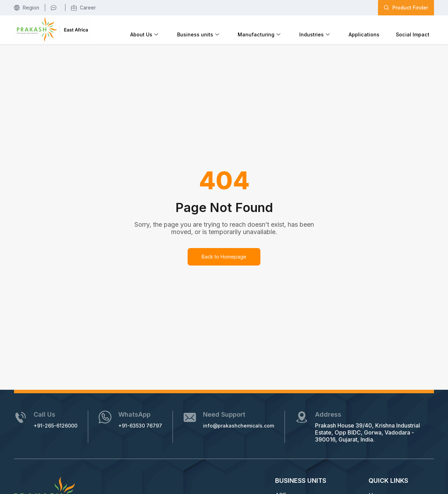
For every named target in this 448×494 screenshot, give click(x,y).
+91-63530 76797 (153, 425)
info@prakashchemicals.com (258, 425)
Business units (235, 29)
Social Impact (417, 29)
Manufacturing (288, 29)
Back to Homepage (224, 256)
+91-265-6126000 (61, 425)
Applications (376, 29)
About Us (190, 29)
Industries (335, 29)
